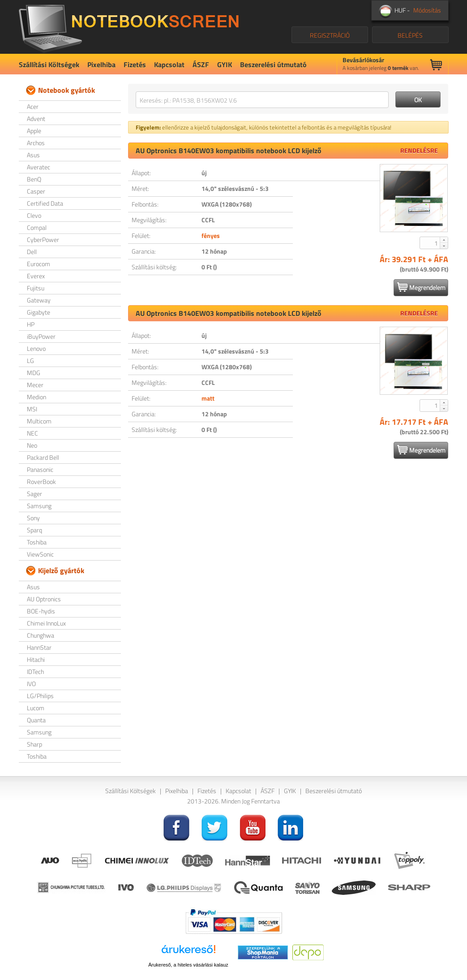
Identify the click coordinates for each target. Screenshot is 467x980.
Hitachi (36, 659)
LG (30, 360)
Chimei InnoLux (46, 623)
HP (31, 324)
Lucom (36, 708)
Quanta (36, 720)
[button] (444, 240)
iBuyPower (41, 336)
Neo (32, 445)
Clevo (34, 215)
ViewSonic (40, 554)
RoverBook (41, 481)
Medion (36, 397)
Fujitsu (36, 288)
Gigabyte (39, 312)
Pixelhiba (101, 65)
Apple (34, 131)
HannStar (39, 647)
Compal (37, 227)
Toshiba (37, 542)
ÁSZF (201, 65)
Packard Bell (43, 457)
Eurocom (39, 264)
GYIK (225, 65)
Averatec (39, 167)
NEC (32, 433)
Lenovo (36, 348)
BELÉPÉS (410, 35)
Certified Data (45, 203)
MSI (32, 409)
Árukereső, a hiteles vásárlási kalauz (188, 965)
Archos (36, 143)
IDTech (35, 671)
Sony (33, 518)
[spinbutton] (430, 243)
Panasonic (40, 469)
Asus (33, 155)
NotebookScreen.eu (129, 27)
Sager (34, 494)
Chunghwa (41, 635)
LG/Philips (40, 696)
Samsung (39, 506)
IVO (31, 684)
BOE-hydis (41, 611)
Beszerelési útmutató (273, 65)
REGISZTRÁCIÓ (330, 35)
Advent (36, 119)
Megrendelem (421, 287)
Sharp (34, 744)
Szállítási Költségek (49, 65)
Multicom (39, 421)
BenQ (34, 179)
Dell (32, 252)
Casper (36, 191)
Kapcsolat (169, 65)
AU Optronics (44, 599)
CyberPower (43, 240)
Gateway (39, 300)
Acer (33, 106)
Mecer (35, 385)
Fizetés (135, 65)
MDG (34, 373)
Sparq (34, 530)
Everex (36, 276)
